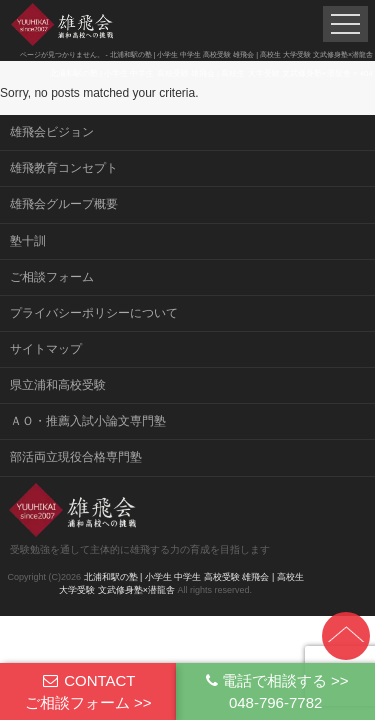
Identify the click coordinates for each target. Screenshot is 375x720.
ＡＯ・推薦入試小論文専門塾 (88, 421)
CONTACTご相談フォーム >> (88, 691)
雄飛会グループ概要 (64, 204)
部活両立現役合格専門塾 (76, 457)
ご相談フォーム (52, 277)
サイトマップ (46, 349)
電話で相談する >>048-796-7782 (276, 691)
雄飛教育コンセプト (64, 168)
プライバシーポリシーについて (94, 313)
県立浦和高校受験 (58, 385)
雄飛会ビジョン (52, 132)
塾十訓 (28, 241)
